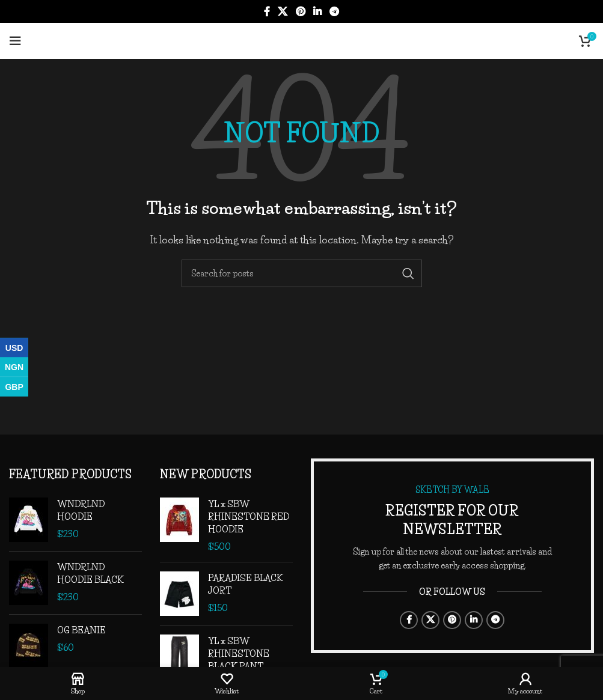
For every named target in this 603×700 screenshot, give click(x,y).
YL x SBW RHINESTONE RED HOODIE (249, 516)
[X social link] (283, 11)
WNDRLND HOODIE (81, 510)
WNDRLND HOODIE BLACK (90, 573)
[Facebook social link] (267, 11)
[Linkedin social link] (317, 11)
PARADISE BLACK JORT (246, 584)
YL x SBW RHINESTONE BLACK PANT (239, 653)
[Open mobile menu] (15, 41)
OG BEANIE (81, 630)
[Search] (302, 273)
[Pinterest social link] (300, 11)
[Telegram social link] (334, 11)
